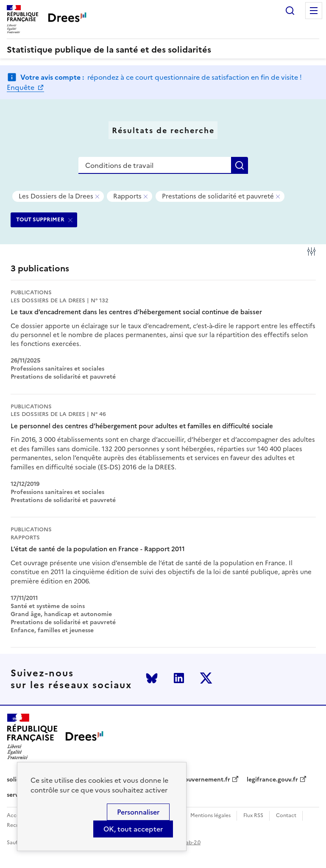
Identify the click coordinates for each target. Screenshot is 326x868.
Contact (286, 816)
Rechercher (290, 11)
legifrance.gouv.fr (272, 780)
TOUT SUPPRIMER (40, 219)
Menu (314, 11)
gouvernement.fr (206, 780)
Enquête (21, 87)
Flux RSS (253, 816)
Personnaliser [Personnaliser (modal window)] (138, 812)
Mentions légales (210, 816)
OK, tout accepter (133, 829)
